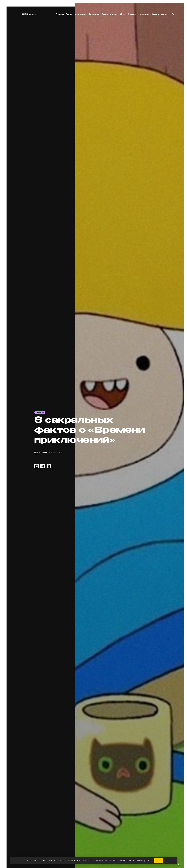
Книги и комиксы (160, 14)
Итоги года (81, 14)
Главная (60, 14)
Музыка (132, 14)
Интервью (144, 14)
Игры (123, 14)
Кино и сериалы (110, 14)
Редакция (45, 453)
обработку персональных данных (119, 861)
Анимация (94, 14)
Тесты (69, 14)
